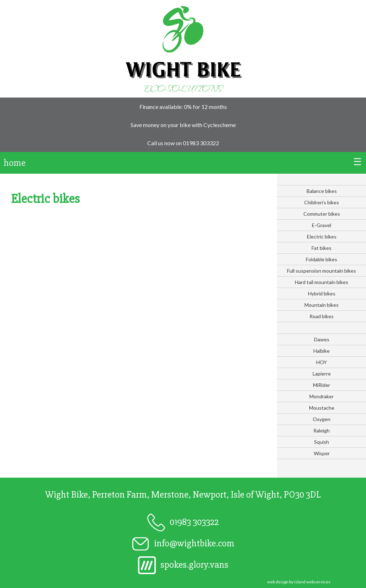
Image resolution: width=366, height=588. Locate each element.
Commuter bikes (322, 214)
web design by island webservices (299, 582)
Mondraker (322, 396)
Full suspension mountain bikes (322, 271)
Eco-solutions (183, 88)
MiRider (322, 385)
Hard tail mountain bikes (322, 282)
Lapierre (322, 374)
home (15, 163)
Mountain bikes (322, 305)
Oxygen (322, 419)
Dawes (322, 339)
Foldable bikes (322, 259)
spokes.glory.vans (183, 565)
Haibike (322, 351)
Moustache (322, 408)
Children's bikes (322, 202)
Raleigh (322, 430)
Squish (322, 442)
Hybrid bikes (322, 293)
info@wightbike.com (183, 543)
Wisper (322, 453)
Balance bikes (322, 191)
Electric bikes (322, 237)
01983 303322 (201, 143)
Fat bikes (322, 248)
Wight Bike (183, 69)
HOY (322, 362)
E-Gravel (322, 225)
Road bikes (322, 316)
